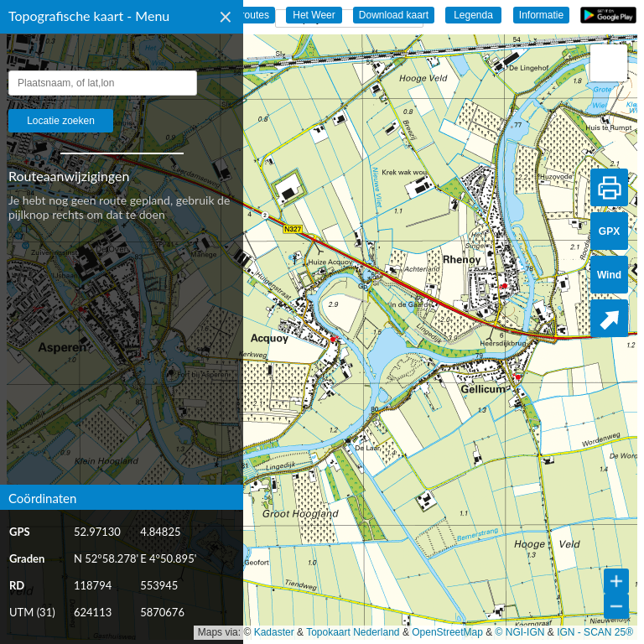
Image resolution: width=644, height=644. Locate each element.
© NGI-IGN (520, 632)
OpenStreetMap (447, 632)
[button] (609, 63)
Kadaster (274, 632)
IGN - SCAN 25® (595, 632)
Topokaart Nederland (353, 632)
